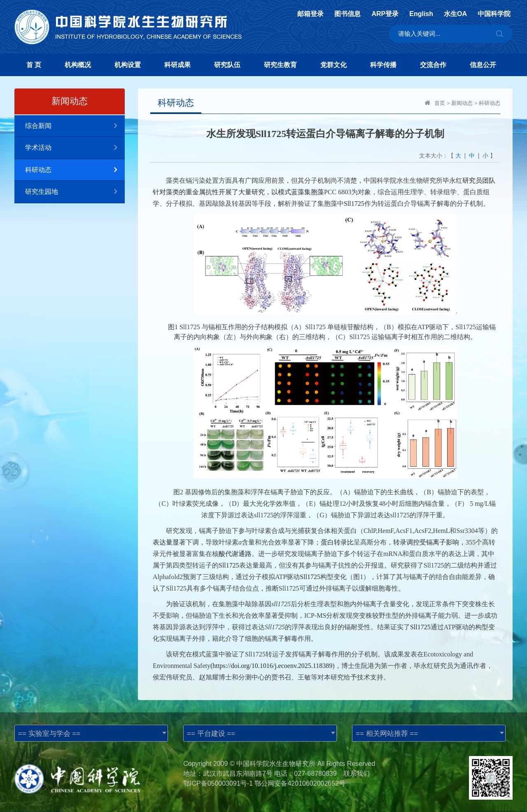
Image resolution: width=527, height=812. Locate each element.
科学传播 (383, 65)
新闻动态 (462, 103)
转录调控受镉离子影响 (426, 542)
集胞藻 (314, 192)
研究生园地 (75, 192)
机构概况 (78, 65)
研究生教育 (280, 65)
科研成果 (177, 65)
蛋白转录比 (337, 542)
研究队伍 (227, 65)
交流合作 (433, 65)
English (421, 14)
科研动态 (75, 170)
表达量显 (166, 542)
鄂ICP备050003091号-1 (218, 783)
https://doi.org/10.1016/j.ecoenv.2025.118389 (272, 666)
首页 (440, 103)
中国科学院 (494, 14)
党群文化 (333, 65)
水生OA (455, 14)
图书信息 (347, 14)
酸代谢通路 (235, 554)
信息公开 (483, 65)
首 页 (34, 65)
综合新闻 (75, 126)
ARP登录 (385, 14)
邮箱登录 (310, 14)
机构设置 (128, 65)
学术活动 (75, 148)
